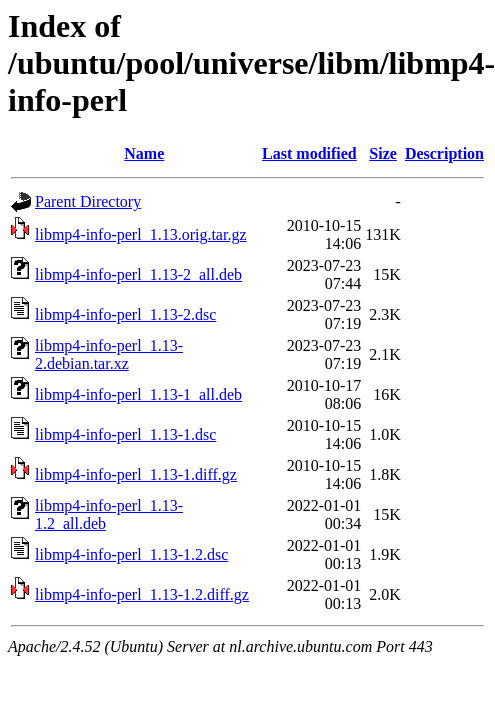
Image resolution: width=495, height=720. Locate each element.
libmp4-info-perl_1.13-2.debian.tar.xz (109, 354)
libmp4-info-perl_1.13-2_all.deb (138, 274)
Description (444, 153)
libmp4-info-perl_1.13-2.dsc (125, 314)
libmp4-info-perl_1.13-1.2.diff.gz (142, 594)
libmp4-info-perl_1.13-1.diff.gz (136, 474)
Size (383, 153)
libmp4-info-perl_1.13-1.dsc (125, 434)
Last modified (309, 153)
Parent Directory (88, 201)
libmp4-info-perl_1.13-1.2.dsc (131, 554)
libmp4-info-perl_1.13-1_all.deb (138, 394)
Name (144, 153)
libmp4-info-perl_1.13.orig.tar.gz (141, 234)
